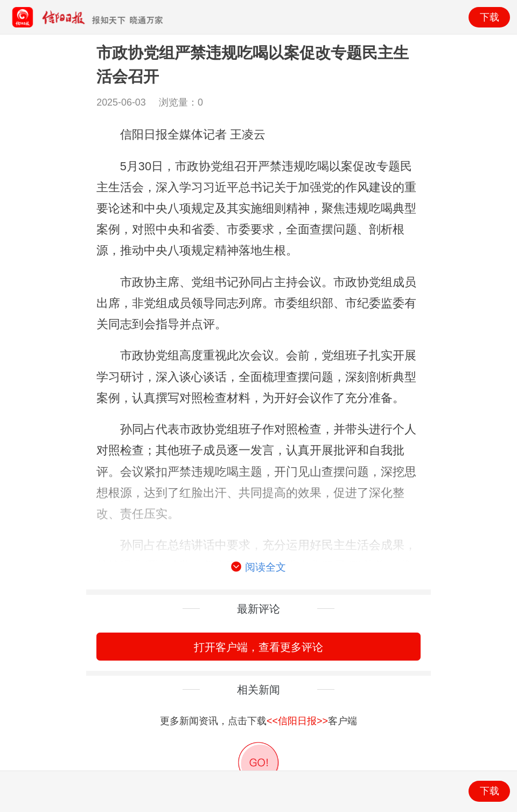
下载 (490, 17)
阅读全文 (258, 567)
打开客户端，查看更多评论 (258, 647)
